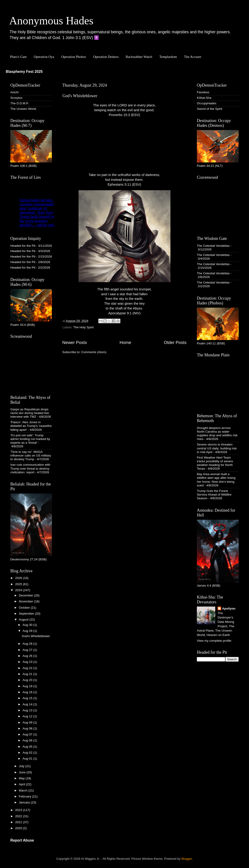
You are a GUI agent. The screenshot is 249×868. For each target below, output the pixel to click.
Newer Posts (75, 342)
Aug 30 (28, 625)
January (25, 802)
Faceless (203, 92)
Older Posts (175, 342)
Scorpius (16, 98)
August (24, 620)
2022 (19, 816)
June (23, 772)
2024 (19, 590)
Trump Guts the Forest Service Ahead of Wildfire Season (214, 495)
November (26, 601)
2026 (19, 578)
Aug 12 (28, 716)
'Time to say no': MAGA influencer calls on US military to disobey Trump (31, 455)
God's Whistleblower (80, 96)
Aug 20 (28, 680)
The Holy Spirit (83, 327)
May (22, 778)
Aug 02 (28, 753)
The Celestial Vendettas (213, 246)
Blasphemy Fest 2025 (24, 72)
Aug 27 (28, 650)
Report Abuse (22, 840)
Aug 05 (28, 747)
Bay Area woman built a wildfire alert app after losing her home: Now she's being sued (216, 480)
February (25, 796)
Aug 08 (28, 728)
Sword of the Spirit (209, 109)
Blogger (187, 859)
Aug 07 (28, 734)
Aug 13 (28, 710)
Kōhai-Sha (204, 98)
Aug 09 (28, 722)
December (26, 595)
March (24, 790)
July (22, 766)
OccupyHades (207, 103)
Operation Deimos (106, 57)
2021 (19, 822)
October (25, 608)
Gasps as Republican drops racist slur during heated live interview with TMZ (30, 413)
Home (125, 342)
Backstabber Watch (139, 57)
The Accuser (193, 57)
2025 (19, 584)
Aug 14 (28, 704)
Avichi (14, 92)
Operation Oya (44, 57)
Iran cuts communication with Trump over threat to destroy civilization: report (30, 468)
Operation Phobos (74, 57)
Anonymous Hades (51, 21)
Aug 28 (28, 644)
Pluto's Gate (18, 57)
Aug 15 (28, 698)
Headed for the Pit (23, 246)
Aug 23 (28, 662)
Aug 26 (28, 656)
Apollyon (229, 608)
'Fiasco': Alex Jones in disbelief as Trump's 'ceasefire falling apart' (31, 426)
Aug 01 (28, 759)
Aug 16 (28, 692)
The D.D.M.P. (20, 103)
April (22, 784)
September (27, 614)
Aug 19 (28, 686)
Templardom (168, 57)
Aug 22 (28, 668)
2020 (19, 828)
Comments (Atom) (94, 352)
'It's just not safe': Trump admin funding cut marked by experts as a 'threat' (30, 439)
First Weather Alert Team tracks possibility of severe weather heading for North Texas (215, 463)
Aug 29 (28, 631)
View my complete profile (214, 641)
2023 (19, 810)
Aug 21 (28, 674)
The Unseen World (23, 109)
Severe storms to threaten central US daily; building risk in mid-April (217, 448)
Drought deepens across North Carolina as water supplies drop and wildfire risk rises (217, 434)
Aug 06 (28, 740)
